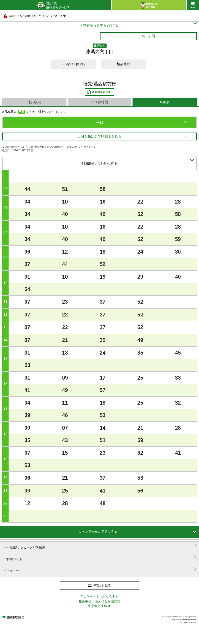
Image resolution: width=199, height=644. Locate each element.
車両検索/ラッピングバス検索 (100, 546)
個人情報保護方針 (108, 601)
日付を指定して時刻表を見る (99, 136)
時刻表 (165, 102)
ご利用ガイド (100, 557)
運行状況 (34, 102)
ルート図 (148, 36)
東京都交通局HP (99, 606)
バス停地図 (99, 102)
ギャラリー (100, 569)
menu (193, 5)
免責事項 (85, 601)
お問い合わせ (109, 596)
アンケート (88, 596)
